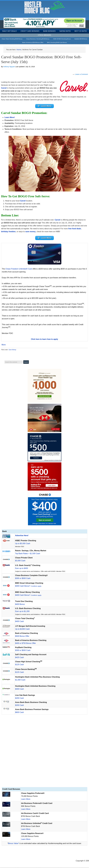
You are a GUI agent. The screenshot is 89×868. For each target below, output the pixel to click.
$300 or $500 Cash (23, 579)
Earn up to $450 (22, 569)
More (4, 345)
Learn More (26, 800)
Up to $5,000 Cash (23, 544)
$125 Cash (19, 665)
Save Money (12, 350)
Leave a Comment (81, 74)
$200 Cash (19, 699)
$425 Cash (19, 658)
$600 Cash (19, 713)
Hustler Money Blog (45, 7)
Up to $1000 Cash (22, 630)
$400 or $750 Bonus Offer (26, 644)
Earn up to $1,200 (22, 612)
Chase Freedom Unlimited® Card (19, 270)
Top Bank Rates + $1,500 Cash (28, 554)
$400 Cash (19, 622)
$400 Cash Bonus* (28, 587)
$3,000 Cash (20, 561)
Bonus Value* (13, 844)
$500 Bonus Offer (22, 637)
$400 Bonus (20, 605)
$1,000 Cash (20, 681)
